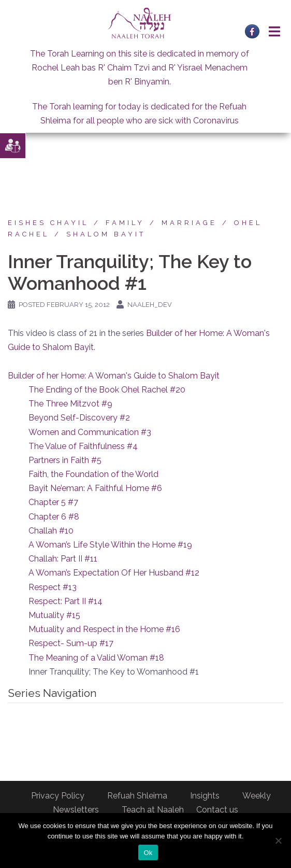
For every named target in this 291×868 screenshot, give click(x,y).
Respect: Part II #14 (66, 601)
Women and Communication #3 (90, 432)
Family (125, 223)
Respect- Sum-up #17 (71, 643)
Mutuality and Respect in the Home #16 (104, 629)
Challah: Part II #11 (63, 559)
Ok (148, 853)
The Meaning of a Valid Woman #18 (96, 658)
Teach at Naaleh (153, 810)
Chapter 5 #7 (53, 502)
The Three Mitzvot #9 (70, 404)
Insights (205, 796)
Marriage (189, 223)
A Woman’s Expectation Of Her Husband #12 (114, 573)
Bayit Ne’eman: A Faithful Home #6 (95, 488)
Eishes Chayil (48, 223)
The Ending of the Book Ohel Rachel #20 (107, 390)
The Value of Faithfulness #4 (83, 446)
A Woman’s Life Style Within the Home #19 (110, 545)
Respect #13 (53, 587)
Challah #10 (51, 531)
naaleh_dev (150, 305)
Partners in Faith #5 (65, 460)
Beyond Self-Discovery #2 (79, 418)
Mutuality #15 (54, 615)
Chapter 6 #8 (54, 517)
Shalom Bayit (106, 234)
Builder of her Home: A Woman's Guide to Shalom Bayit (114, 376)
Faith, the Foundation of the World (93, 474)
